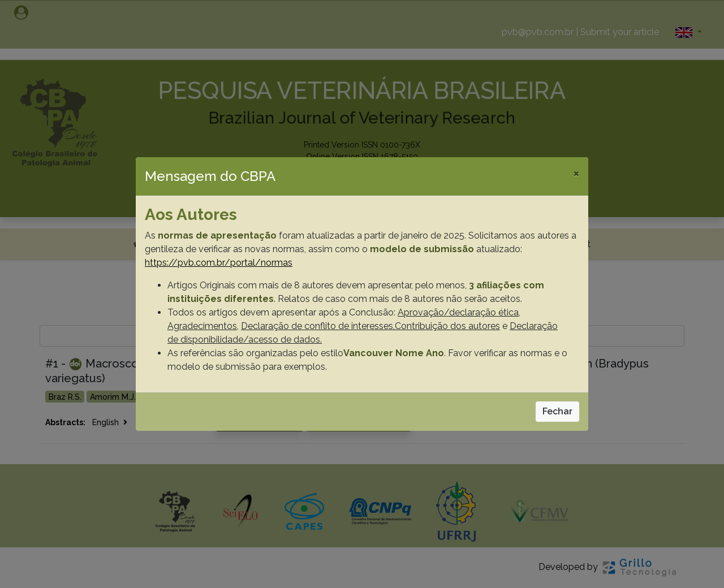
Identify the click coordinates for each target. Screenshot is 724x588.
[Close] (576, 173)
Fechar (557, 411)
